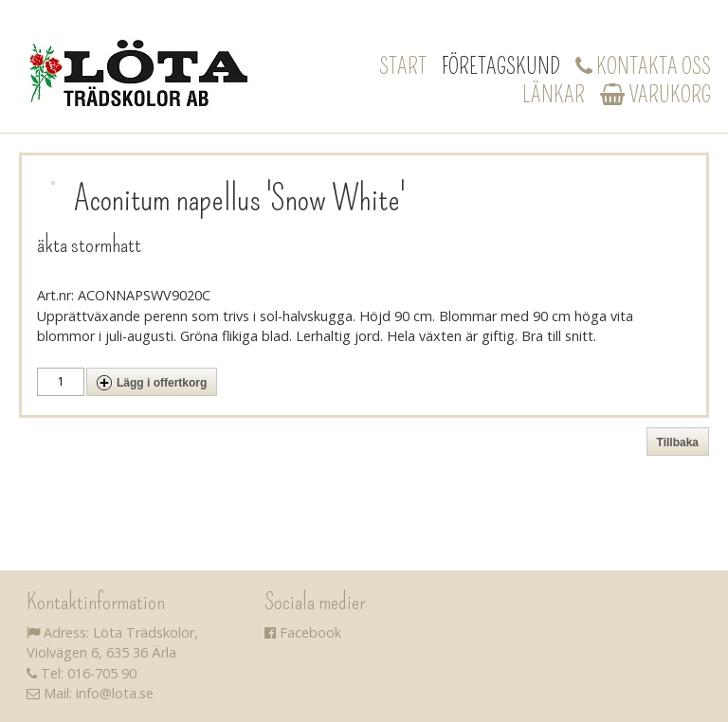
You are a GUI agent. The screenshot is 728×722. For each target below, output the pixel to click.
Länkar (554, 95)
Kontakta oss (643, 66)
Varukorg (655, 95)
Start (403, 66)
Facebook (303, 632)
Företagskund (501, 66)
